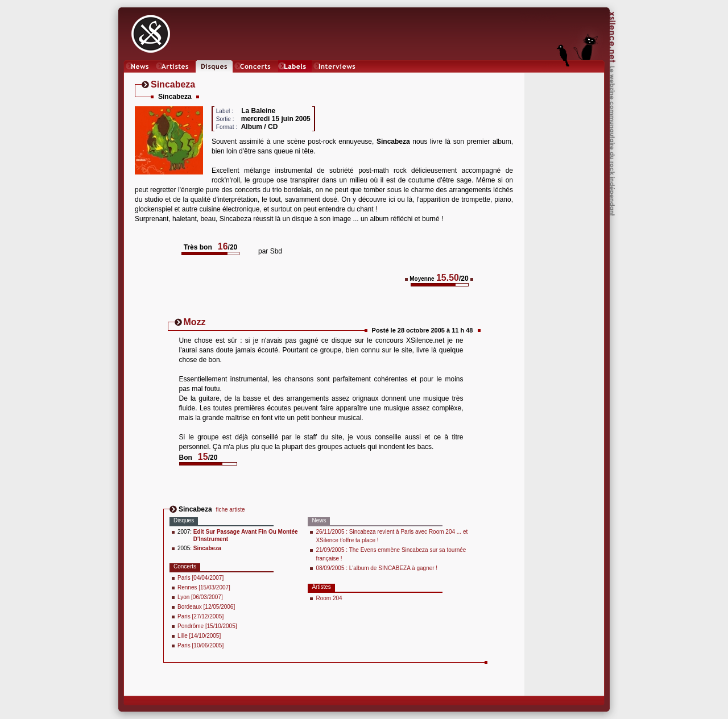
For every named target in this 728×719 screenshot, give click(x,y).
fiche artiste (230, 510)
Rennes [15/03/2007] (204, 587)
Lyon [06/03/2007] (200, 597)
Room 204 (329, 598)
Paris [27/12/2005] (200, 616)
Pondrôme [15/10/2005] (207, 626)
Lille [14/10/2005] (199, 636)
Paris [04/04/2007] (200, 578)
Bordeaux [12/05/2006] (206, 607)
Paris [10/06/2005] (200, 645)
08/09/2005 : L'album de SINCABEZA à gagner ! (377, 568)
